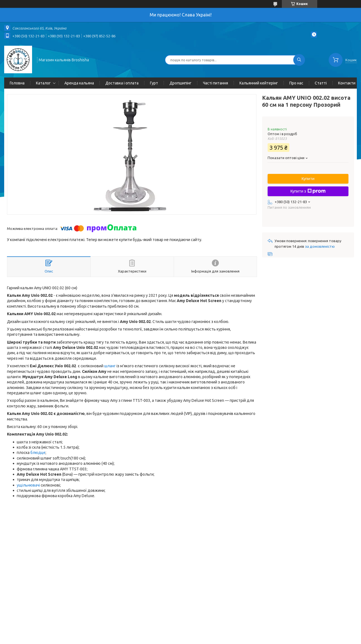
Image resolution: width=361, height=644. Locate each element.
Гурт (154, 83)
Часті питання (215, 83)
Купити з (308, 191)
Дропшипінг (180, 83)
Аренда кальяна (79, 83)
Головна (17, 83)
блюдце (38, 453)
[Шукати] (299, 60)
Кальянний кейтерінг (259, 83)
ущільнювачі (28, 485)
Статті (321, 83)
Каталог (43, 83)
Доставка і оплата (122, 83)
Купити (308, 179)
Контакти (347, 83)
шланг (110, 366)
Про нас (296, 83)
